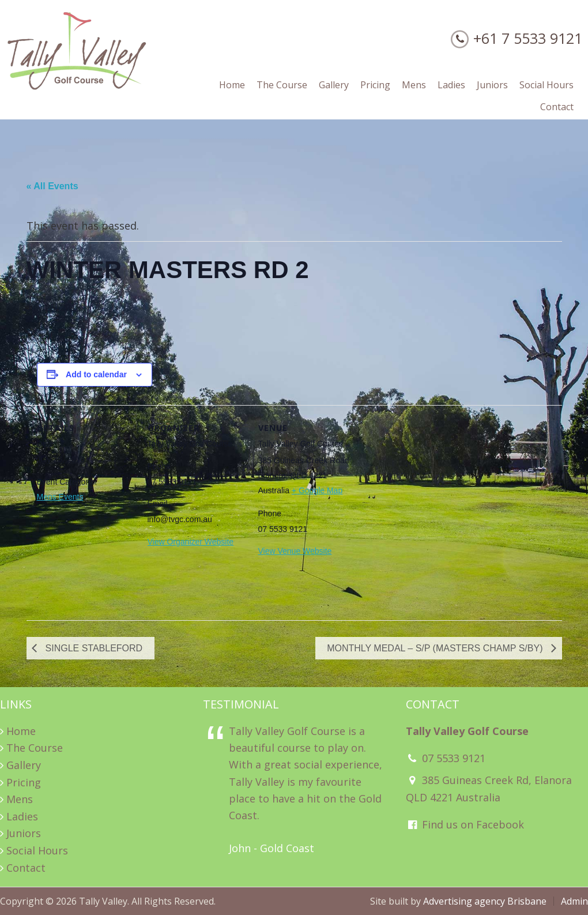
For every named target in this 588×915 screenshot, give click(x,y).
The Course (35, 748)
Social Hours (37, 850)
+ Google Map (317, 490)
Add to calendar (96, 374)
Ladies (22, 816)
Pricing (24, 782)
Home (21, 731)
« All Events (52, 186)
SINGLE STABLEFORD (93, 648)
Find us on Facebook (465, 824)
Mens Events (60, 497)
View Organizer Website (191, 542)
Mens (20, 799)
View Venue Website (295, 551)
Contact (26, 868)
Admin (574, 901)
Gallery (24, 765)
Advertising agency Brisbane (485, 901)
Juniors (24, 833)
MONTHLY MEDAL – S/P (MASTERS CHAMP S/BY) (436, 648)
